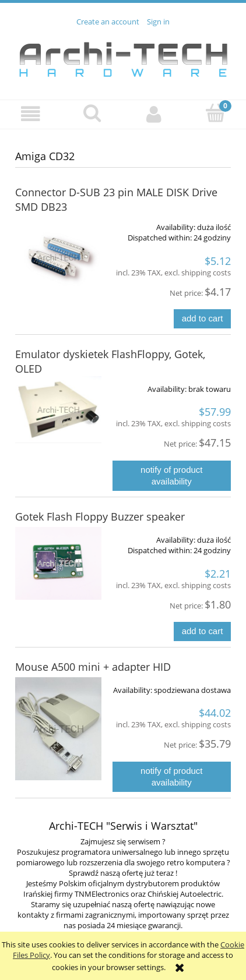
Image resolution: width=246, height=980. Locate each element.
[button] (31, 114)
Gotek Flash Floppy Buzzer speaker (100, 516)
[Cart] (216, 113)
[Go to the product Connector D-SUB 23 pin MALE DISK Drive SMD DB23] (58, 257)
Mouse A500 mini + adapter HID (93, 667)
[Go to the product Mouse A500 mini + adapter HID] (58, 729)
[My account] (154, 114)
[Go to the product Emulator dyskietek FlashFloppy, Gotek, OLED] (58, 410)
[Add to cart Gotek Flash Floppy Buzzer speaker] (202, 631)
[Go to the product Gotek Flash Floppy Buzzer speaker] (58, 563)
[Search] (93, 113)
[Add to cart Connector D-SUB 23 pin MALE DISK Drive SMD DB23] (202, 319)
